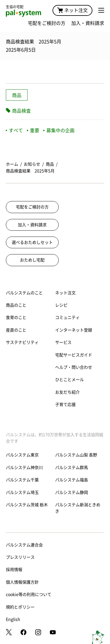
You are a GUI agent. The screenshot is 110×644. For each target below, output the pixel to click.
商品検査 (21, 111)
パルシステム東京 (22, 455)
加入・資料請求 (88, 23)
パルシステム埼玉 (22, 492)
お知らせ (32, 164)
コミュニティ (67, 317)
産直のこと (16, 330)
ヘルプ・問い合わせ (74, 367)
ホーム (12, 164)
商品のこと (16, 305)
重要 (33, 130)
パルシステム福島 (72, 480)
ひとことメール (70, 380)
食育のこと (16, 317)
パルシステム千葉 (22, 480)
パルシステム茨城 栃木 (27, 505)
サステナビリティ (22, 342)
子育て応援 (65, 405)
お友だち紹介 (67, 392)
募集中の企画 (59, 130)
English (13, 619)
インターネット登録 (74, 330)
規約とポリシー (20, 607)
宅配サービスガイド (74, 355)
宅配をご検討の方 (47, 23)
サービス (63, 342)
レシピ (61, 305)
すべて (14, 130)
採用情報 (14, 570)
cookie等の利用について (29, 594)
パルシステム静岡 (72, 492)
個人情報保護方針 (22, 582)
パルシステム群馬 (72, 468)
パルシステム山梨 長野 (76, 455)
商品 (17, 95)
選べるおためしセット (32, 242)
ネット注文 (72, 10)
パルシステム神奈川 (24, 468)
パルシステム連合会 (24, 545)
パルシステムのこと (24, 293)
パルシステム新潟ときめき (78, 508)
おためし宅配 (32, 260)
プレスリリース (20, 557)
